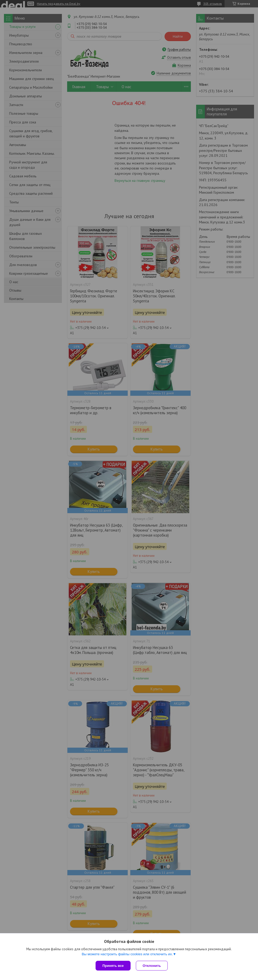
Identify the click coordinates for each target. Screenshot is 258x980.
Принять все (113, 966)
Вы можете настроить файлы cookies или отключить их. (127, 954)
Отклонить (152, 966)
